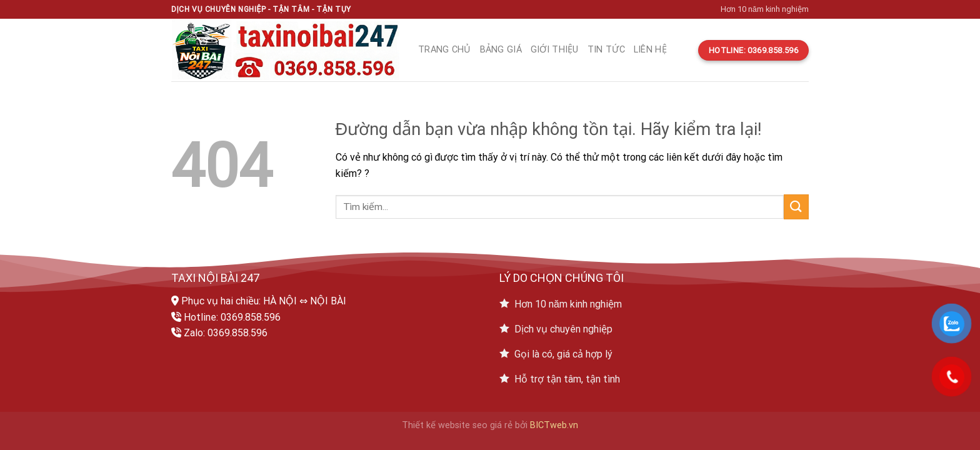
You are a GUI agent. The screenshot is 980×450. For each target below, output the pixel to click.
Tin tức (606, 50)
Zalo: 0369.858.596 (226, 333)
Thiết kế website (436, 425)
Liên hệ (650, 50)
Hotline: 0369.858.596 (232, 317)
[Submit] (796, 207)
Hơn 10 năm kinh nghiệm (765, 9)
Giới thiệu (555, 50)
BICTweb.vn (554, 425)
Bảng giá (501, 50)
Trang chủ (445, 50)
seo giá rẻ (492, 425)
